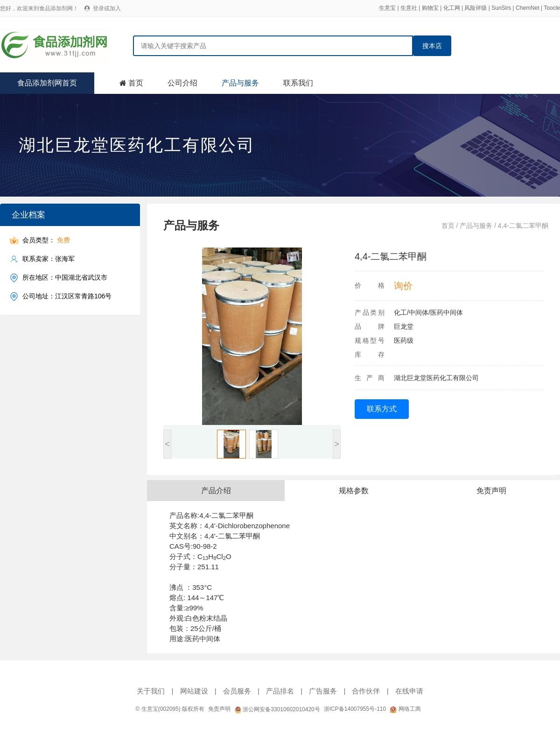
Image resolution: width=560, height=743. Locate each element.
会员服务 (237, 691)
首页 (136, 83)
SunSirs (501, 8)
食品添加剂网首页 (47, 83)
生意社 (409, 8)
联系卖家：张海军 (49, 259)
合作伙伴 (366, 691)
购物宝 (430, 8)
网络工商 (405, 709)
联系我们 (298, 83)
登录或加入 (107, 8)
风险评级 (476, 8)
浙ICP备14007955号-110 (355, 709)
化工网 (452, 8)
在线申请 (409, 691)
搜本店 (432, 46)
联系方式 (382, 409)
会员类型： (46, 240)
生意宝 (387, 8)
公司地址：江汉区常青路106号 (67, 296)
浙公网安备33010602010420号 (277, 709)
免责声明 (219, 709)
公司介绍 (182, 83)
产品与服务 (240, 83)
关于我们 (151, 691)
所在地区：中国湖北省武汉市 (65, 278)
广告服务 (323, 691)
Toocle (552, 8)
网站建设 (194, 691)
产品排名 (280, 691)
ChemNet (528, 8)
